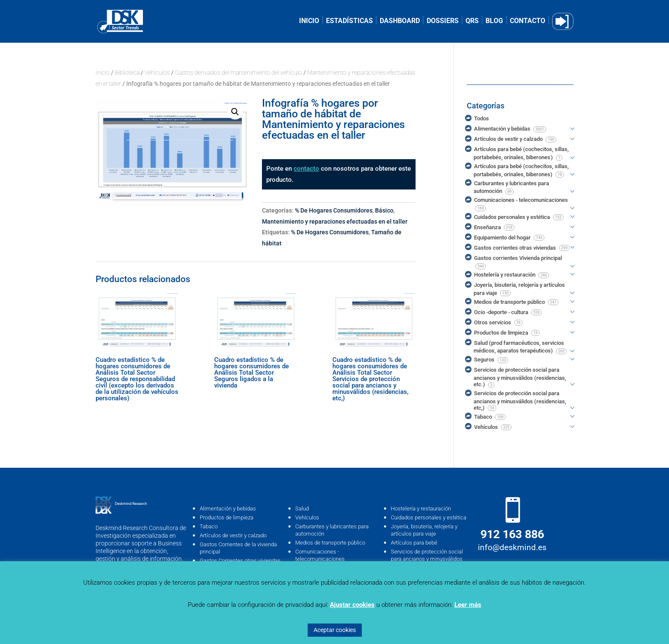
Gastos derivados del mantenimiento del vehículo (239, 73)
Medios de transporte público (330, 543)
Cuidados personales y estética (429, 517)
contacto (306, 169)
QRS (472, 21)
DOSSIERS (443, 21)
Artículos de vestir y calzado (233, 535)
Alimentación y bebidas (228, 508)
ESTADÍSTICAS (349, 21)
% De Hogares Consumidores (334, 210)
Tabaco (209, 526)
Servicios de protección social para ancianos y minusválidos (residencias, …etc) (427, 559)
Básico (384, 210)
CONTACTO (528, 21)
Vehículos (157, 73)
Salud (302, 508)
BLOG (494, 21)
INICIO (309, 21)
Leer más (468, 605)
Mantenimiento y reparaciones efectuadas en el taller (335, 221)
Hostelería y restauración (421, 508)
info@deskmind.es (512, 547)
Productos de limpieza (227, 517)
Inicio (103, 73)
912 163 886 (512, 534)
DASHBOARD (400, 21)
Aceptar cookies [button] (335, 630)
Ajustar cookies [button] (352, 605)
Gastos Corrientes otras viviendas (240, 561)
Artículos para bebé (414, 543)
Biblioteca (127, 73)
